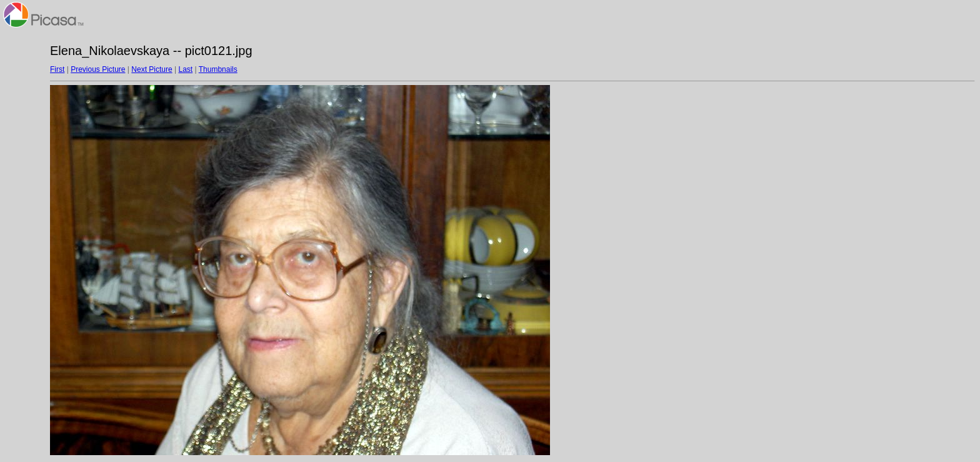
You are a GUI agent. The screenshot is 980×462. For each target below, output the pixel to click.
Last (185, 69)
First (57, 69)
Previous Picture (98, 69)
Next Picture (152, 69)
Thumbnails (218, 69)
